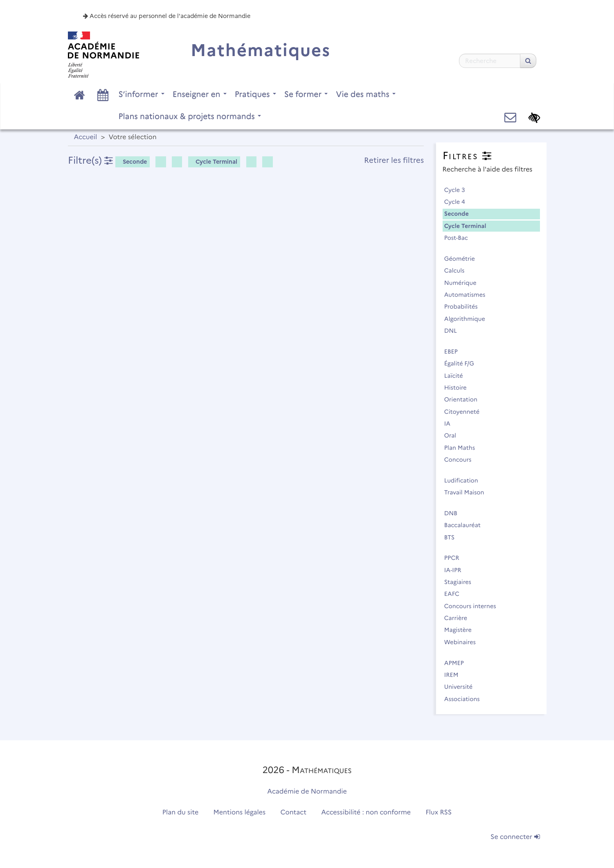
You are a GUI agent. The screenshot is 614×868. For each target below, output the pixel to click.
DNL (454, 331)
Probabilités (465, 307)
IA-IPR (456, 570)
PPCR (455, 558)
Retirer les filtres (394, 160)
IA (451, 424)
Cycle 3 (458, 190)
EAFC (455, 594)
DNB (454, 513)
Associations (466, 699)
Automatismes (468, 295)
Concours (461, 460)
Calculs (458, 271)
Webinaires (464, 642)
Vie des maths (366, 94)
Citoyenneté (466, 412)
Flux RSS (439, 813)
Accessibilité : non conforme (366, 813)
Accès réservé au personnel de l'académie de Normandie (167, 16)
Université (462, 687)
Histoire (459, 388)
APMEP (458, 663)
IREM (455, 675)
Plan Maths (463, 448)
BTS (453, 537)
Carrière (459, 618)
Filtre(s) (90, 160)
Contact (293, 813)
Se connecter (515, 837)
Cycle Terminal (214, 162)
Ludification (465, 480)
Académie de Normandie (307, 792)
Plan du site (180, 813)
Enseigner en (200, 94)
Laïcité (457, 376)
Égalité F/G (463, 363)
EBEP (455, 352)
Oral (454, 435)
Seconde (132, 162)
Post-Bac (460, 238)
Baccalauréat (466, 525)
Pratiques (255, 94)
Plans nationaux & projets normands (190, 116)
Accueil (86, 137)
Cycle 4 (458, 202)
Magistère (462, 630)
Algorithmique (468, 319)
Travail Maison (468, 492)
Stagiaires (461, 582)
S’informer (142, 94)
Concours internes (474, 606)
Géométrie (463, 259)
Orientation (464, 399)
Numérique (464, 283)
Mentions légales (240, 813)
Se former (306, 94)
